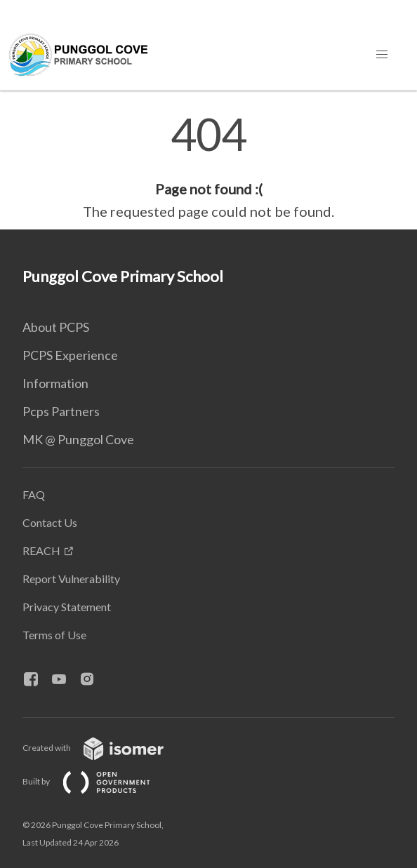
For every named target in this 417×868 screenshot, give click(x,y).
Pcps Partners (61, 411)
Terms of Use (54, 635)
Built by (98, 781)
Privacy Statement (67, 607)
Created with (104, 748)
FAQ (34, 494)
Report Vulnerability (71, 579)
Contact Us (50, 522)
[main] (208, 167)
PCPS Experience (70, 355)
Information (55, 383)
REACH (41, 550)
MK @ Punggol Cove (78, 439)
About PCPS (56, 327)
